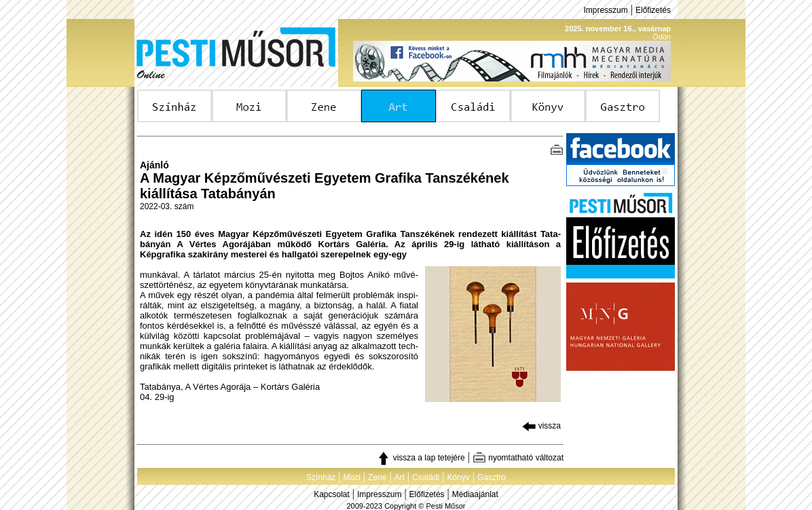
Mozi (352, 477)
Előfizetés (653, 10)
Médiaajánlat (475, 494)
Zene (377, 477)
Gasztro (492, 477)
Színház (321, 477)
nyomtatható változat (518, 458)
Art (400, 477)
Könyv (458, 477)
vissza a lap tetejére (421, 458)
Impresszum (605, 10)
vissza (541, 426)
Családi (426, 477)
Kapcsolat (332, 494)
